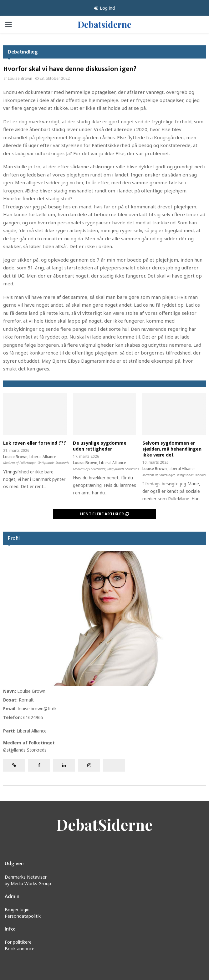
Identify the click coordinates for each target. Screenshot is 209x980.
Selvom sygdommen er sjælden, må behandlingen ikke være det (172, 449)
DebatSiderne (104, 824)
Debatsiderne (104, 24)
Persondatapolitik (23, 916)
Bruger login (17, 909)
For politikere (18, 942)
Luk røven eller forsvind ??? (35, 443)
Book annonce (20, 949)
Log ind (104, 8)
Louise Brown (20, 78)
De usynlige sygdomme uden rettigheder (100, 446)
